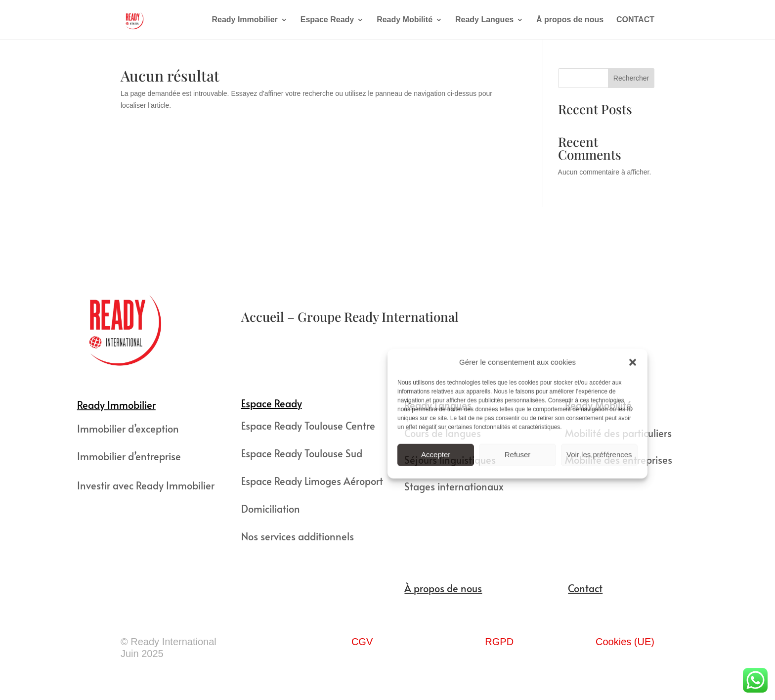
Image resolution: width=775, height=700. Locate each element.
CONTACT (635, 20)
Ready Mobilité (405, 20)
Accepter (436, 454)
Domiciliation (271, 509)
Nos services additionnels (298, 536)
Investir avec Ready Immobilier (146, 485)
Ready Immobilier (244, 20)
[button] (633, 362)
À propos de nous (570, 20)
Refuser (518, 454)
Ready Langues (484, 20)
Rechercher (631, 78)
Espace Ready (327, 20)
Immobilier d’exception (128, 429)
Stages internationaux (454, 486)
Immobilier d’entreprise (129, 456)
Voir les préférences (599, 454)
